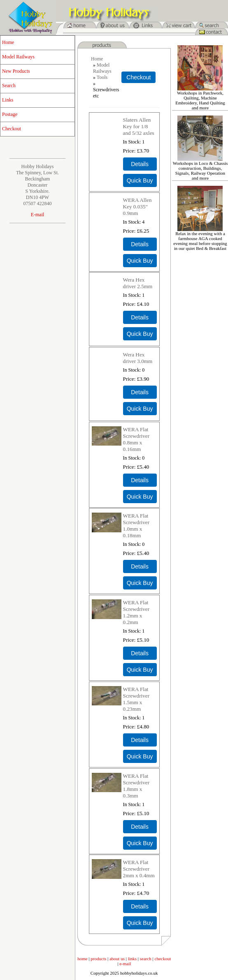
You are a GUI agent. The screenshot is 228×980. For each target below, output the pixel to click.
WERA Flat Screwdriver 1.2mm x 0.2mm (136, 612)
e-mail (125, 964)
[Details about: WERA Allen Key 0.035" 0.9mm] (140, 244)
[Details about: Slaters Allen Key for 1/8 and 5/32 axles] (140, 164)
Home (8, 42)
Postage (10, 114)
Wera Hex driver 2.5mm (138, 283)
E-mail (38, 215)
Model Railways (18, 57)
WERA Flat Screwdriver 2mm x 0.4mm (139, 869)
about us (117, 959)
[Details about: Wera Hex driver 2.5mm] (140, 317)
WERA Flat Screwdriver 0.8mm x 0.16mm (136, 439)
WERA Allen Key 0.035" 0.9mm (137, 207)
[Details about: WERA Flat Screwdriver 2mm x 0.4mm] (140, 906)
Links (8, 100)
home (82, 959)
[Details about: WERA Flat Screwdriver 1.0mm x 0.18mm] (140, 566)
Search (9, 86)
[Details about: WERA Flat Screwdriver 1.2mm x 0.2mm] (140, 653)
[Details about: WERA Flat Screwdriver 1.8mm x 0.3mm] (140, 827)
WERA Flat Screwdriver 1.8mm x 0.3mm (136, 786)
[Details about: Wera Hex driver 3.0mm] (140, 392)
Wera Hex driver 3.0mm (138, 358)
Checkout (12, 129)
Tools (102, 77)
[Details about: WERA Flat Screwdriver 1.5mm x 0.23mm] (140, 740)
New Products (16, 71)
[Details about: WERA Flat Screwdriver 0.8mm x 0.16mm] (140, 480)
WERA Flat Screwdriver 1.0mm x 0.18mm (136, 526)
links (132, 959)
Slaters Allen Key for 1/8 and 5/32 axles (139, 126)
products (98, 959)
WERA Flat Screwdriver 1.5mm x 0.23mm (136, 699)
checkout (163, 959)
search (146, 959)
